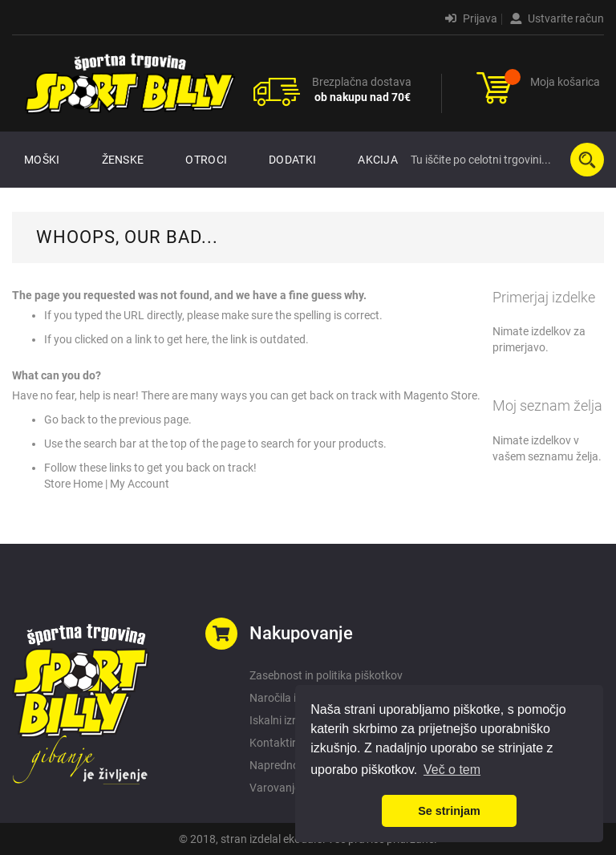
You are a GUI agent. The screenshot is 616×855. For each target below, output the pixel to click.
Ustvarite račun (557, 18)
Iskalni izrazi (280, 720)
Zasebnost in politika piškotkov (326, 675)
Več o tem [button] (452, 770)
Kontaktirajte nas (292, 743)
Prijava (471, 18)
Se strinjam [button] (449, 811)
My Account (140, 484)
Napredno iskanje (293, 765)
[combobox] (504, 160)
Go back (65, 419)
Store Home (73, 484)
